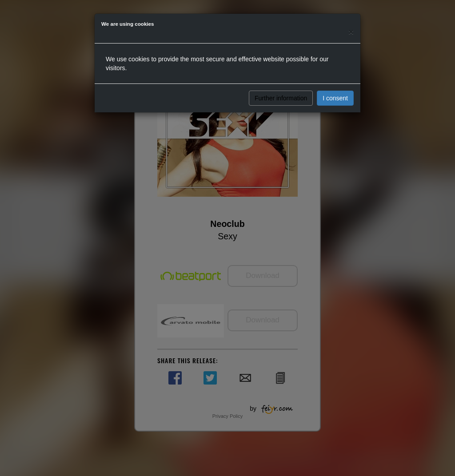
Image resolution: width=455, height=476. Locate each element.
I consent (335, 98)
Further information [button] (281, 98)
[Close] (351, 32)
